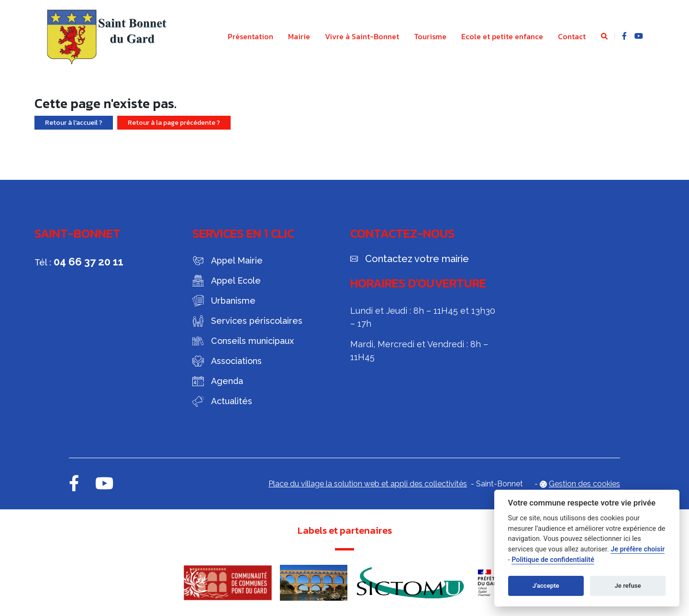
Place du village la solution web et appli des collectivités (368, 484)
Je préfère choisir (638, 549)
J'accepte (546, 586)
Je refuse (628, 586)
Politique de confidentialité (553, 560)
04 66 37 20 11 (89, 262)
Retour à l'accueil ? (74, 123)
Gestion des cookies (584, 484)
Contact (572, 36)
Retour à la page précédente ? (174, 123)
